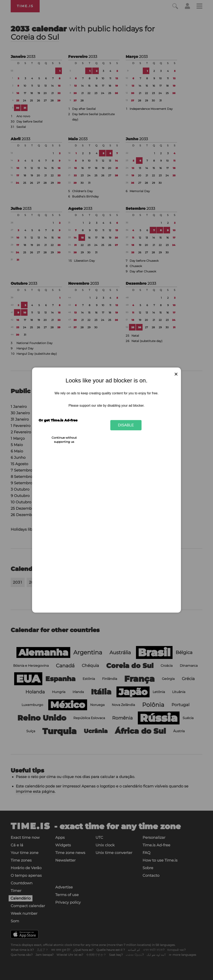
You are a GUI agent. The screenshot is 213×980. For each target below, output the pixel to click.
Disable (126, 425)
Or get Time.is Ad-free (58, 421)
